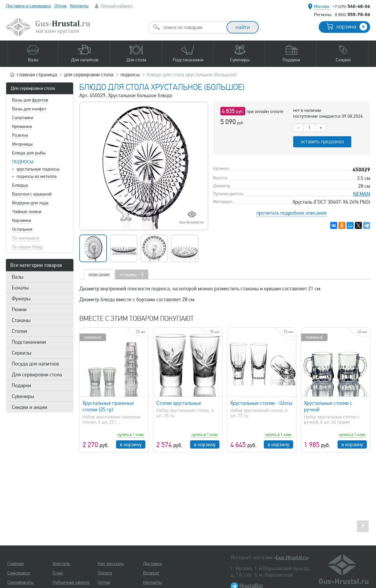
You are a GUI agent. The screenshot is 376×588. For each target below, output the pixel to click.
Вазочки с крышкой (32, 194)
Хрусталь (61, 564)
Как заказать (111, 564)
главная (37, 75)
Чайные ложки (27, 212)
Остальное (22, 229)
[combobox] (193, 27)
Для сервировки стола (33, 88)
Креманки (22, 127)
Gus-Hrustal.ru (292, 557)
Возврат (151, 573)
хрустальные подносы (38, 169)
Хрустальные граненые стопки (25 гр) (108, 406)
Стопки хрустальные (179, 403)
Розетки (20, 135)
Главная (16, 564)
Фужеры (21, 299)
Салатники (22, 118)
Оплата (105, 573)
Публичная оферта (71, 582)
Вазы (18, 277)
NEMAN (362, 194)
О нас (58, 573)
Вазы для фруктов (30, 100)
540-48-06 (351, 6)
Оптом (61, 6)
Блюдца (20, 185)
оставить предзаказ (322, 142)
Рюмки (19, 309)
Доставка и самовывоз (28, 6)
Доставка (152, 564)
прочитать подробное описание (292, 213)
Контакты (79, 6)
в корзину (131, 444)
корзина (352, 27)
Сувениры (23, 396)
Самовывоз (19, 573)
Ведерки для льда (30, 203)
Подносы (23, 162)
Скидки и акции (30, 407)
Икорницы (22, 144)
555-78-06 (352, 14)
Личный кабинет (117, 6)
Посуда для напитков (35, 364)
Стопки (20, 331)
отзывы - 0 (132, 274)
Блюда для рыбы (29, 153)
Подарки (21, 385)
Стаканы (21, 320)
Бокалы (20, 288)
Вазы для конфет (29, 109)
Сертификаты (20, 582)
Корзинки (21, 220)
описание (99, 274)
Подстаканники (29, 342)
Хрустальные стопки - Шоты (261, 403)
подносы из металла (37, 176)
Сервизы (22, 353)
